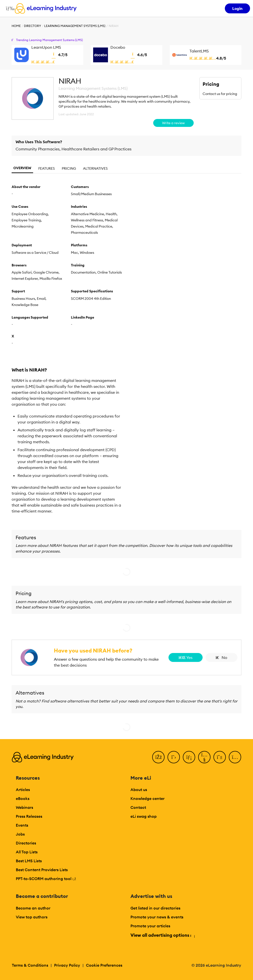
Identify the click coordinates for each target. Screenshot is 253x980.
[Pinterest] (220, 757)
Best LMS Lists (29, 861)
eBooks (23, 798)
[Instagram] (235, 757)
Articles (23, 790)
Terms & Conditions (30, 965)
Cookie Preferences (104, 965)
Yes (186, 657)
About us (139, 790)
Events (22, 825)
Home (16, 26)
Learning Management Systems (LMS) (75, 26)
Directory (32, 26)
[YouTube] (204, 757)
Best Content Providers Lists (42, 870)
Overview (22, 168)
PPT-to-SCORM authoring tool (46, 879)
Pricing (69, 168)
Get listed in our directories (155, 908)
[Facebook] (158, 757)
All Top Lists (27, 852)
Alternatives (95, 168)
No (221, 657)
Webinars (24, 807)
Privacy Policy (67, 965)
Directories (26, 843)
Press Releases (29, 816)
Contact (138, 807)
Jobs (20, 834)
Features (47, 168)
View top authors (32, 917)
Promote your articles (150, 926)
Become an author (33, 908)
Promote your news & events (157, 917)
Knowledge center (148, 798)
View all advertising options (162, 935)
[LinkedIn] (189, 757)
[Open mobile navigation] (9, 8)
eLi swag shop (144, 816)
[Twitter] (174, 757)
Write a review (173, 123)
